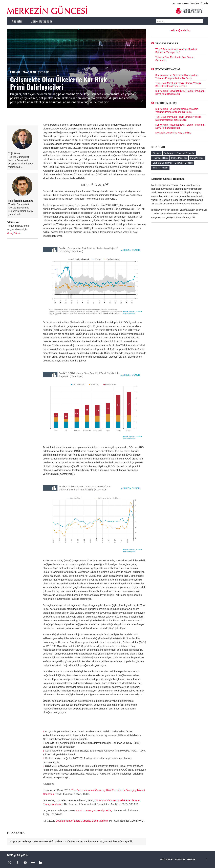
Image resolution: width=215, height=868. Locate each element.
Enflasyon (169, 153)
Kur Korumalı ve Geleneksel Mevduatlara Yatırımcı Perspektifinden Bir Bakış (177, 77)
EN (174, 4)
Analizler (17, 21)
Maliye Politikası (179, 158)
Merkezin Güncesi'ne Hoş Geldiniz (173, 133)
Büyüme (157, 153)
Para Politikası (197, 158)
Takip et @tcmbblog (180, 30)
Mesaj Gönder (14, 233)
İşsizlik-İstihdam (160, 168)
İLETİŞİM (195, 4)
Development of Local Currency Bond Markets (82, 821)
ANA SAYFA (183, 4)
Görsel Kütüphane (42, 21)
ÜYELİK (205, 4)
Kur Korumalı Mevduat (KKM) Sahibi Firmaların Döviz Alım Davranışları (180, 92)
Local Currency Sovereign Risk (94, 810)
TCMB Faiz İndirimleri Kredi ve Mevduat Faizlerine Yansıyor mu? (176, 51)
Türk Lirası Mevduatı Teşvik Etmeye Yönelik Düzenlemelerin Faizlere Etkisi (178, 85)
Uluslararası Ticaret (162, 163)
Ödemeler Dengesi (184, 163)
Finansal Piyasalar (23, 72)
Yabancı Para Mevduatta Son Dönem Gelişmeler (175, 59)
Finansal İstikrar (160, 158)
